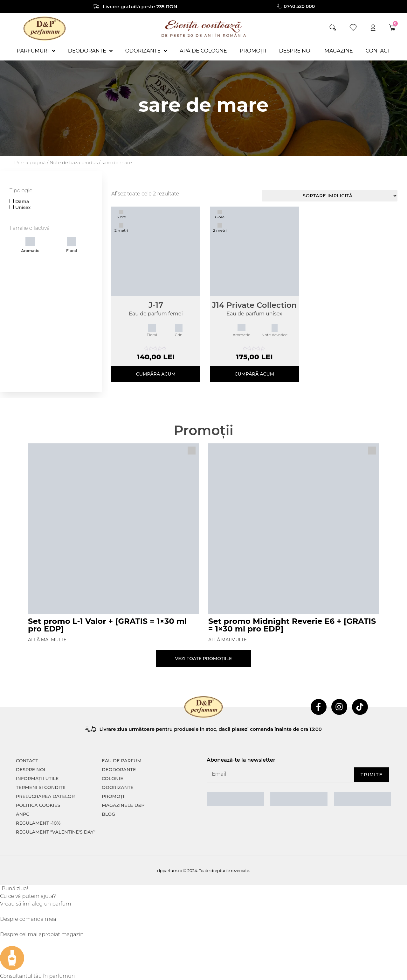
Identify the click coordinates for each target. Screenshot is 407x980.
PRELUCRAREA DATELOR (45, 796)
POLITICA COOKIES (38, 805)
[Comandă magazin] (330, 196)
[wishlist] (353, 28)
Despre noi (31, 770)
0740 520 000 (300, 6)
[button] (333, 28)
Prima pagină (30, 163)
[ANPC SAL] (235, 799)
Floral (72, 245)
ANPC (23, 814)
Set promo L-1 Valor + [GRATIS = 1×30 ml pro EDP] (107, 625)
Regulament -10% (38, 823)
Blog (108, 814)
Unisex (23, 208)
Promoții (114, 796)
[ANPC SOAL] (299, 799)
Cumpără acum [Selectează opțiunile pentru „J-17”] (156, 374)
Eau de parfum (122, 761)
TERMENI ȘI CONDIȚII (41, 787)
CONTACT (27, 761)
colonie (113, 779)
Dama (22, 201)
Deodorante (119, 770)
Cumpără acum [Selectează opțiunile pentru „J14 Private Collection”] (255, 374)
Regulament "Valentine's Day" (56, 832)
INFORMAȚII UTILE (37, 779)
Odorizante (118, 787)
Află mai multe (47, 640)
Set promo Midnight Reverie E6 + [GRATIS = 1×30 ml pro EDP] (292, 625)
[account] (373, 28)
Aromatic (30, 245)
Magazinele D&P (123, 805)
